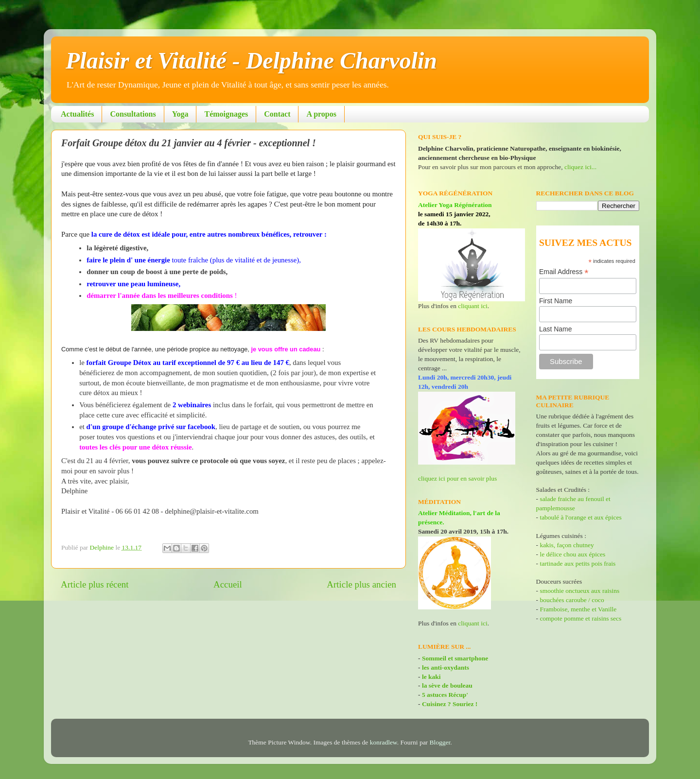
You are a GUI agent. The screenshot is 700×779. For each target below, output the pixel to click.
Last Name (556, 329)
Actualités (77, 114)
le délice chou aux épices (572, 554)
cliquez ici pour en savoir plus (457, 478)
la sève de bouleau (447, 685)
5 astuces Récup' (445, 695)
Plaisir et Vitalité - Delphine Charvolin (251, 61)
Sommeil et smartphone (455, 658)
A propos (321, 114)
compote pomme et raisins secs (580, 618)
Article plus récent (95, 584)
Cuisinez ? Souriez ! (450, 704)
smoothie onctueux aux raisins (579, 591)
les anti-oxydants (446, 667)
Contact (277, 114)
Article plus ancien (361, 584)
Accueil (228, 584)
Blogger (440, 742)
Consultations (133, 114)
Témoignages (226, 114)
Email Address (564, 272)
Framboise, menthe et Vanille (578, 609)
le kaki (431, 677)
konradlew (384, 742)
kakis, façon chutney (567, 545)
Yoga (180, 114)
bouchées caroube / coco (572, 600)
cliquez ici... (580, 167)
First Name (556, 301)
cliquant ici (472, 306)
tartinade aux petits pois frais (577, 563)
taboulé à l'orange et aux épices (580, 517)
